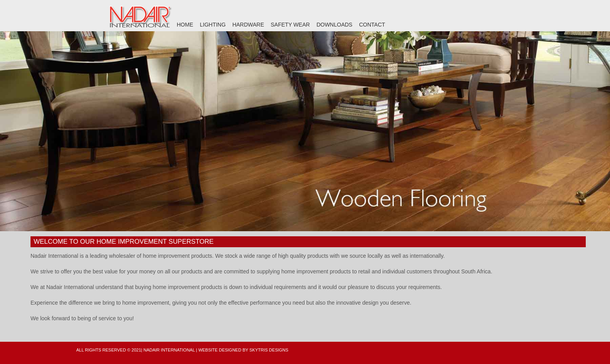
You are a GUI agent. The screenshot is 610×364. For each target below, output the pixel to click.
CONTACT (372, 25)
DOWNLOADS (334, 25)
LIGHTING (213, 25)
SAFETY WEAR (290, 25)
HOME (185, 25)
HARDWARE (248, 25)
